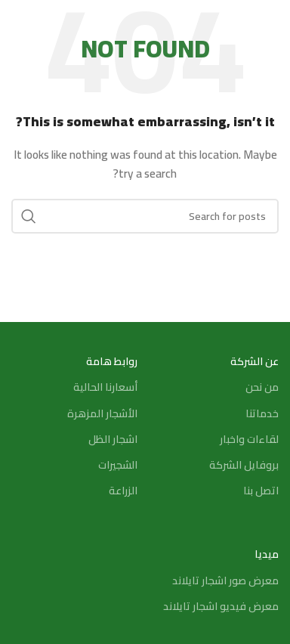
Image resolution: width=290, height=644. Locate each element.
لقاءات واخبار (249, 439)
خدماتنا (262, 413)
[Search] (19, 23)
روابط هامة (112, 361)
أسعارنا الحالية (105, 387)
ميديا (267, 554)
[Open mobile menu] (271, 23)
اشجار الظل (113, 439)
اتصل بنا (261, 491)
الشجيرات (118, 465)
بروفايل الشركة (244, 465)
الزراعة (123, 491)
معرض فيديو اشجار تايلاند (221, 606)
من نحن (262, 387)
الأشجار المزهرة (102, 413)
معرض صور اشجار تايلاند (225, 581)
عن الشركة (255, 361)
